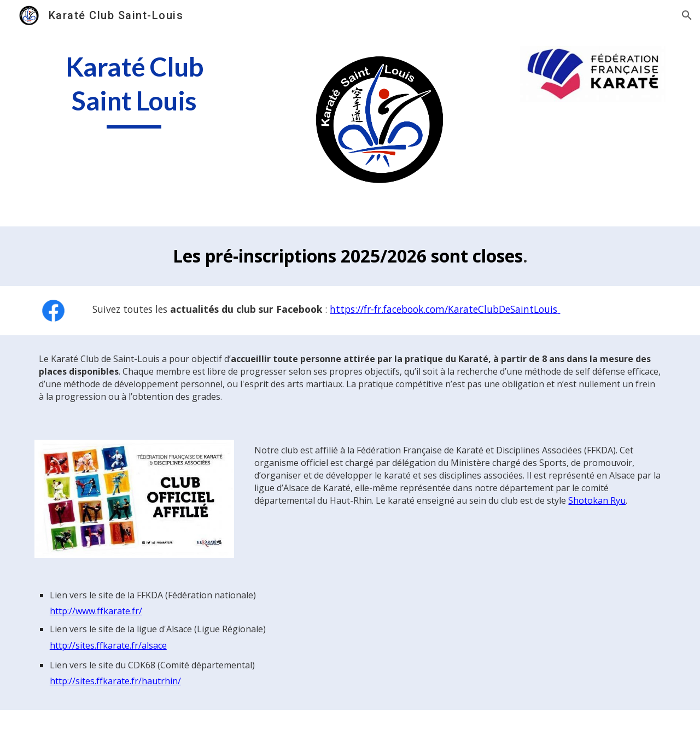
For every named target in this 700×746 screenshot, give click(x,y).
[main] (134, 89)
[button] (687, 15)
